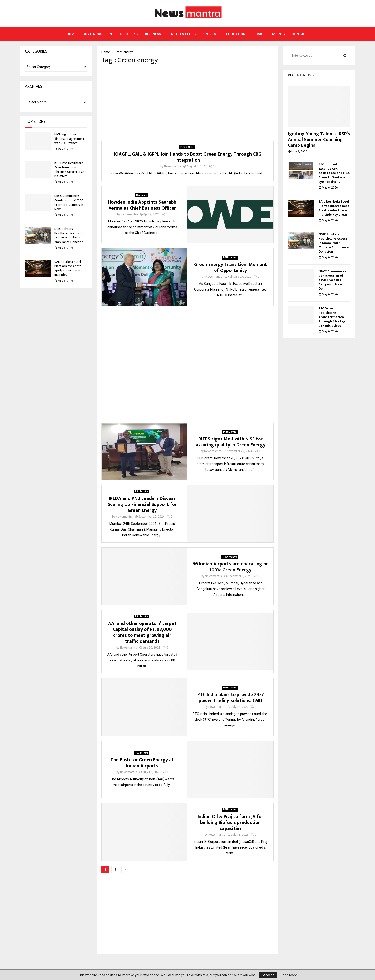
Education (236, 34)
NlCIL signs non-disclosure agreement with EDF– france (69, 139)
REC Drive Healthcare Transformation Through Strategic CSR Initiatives (70, 170)
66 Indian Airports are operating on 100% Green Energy (231, 567)
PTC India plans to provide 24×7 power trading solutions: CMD (231, 698)
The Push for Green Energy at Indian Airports (142, 763)
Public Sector (122, 34)
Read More (289, 975)
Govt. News (92, 34)
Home (71, 34)
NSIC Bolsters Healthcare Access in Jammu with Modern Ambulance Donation (69, 235)
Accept (268, 975)
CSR (259, 34)
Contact (300, 34)
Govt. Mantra (230, 557)
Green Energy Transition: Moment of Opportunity (231, 268)
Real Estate (182, 34)
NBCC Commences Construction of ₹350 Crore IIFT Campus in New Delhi (332, 280)
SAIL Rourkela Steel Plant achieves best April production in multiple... (68, 268)
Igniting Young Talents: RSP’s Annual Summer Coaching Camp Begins (319, 140)
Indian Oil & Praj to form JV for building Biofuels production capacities (230, 823)
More (277, 34)
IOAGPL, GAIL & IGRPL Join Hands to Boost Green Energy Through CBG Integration (188, 157)
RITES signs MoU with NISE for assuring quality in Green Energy (230, 442)
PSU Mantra (187, 147)
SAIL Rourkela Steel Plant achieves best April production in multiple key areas (334, 208)
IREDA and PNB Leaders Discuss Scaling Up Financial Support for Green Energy (142, 504)
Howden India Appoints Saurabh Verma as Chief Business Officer (142, 205)
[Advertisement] (187, 103)
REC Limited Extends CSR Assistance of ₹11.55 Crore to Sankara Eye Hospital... (334, 173)
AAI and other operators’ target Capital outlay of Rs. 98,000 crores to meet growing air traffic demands (142, 632)
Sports (209, 34)
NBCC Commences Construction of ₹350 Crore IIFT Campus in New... (69, 202)
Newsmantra (173, 166)
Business (153, 34)
